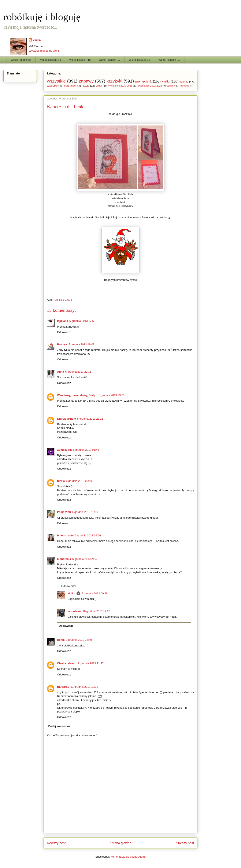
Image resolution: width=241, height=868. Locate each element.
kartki (166, 81)
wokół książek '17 (110, 60)
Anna (61, 372)
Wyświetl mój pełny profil (44, 51)
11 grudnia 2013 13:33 (84, 687)
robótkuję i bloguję (42, 17)
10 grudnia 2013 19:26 (96, 611)
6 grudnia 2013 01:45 (86, 450)
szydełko (52, 86)
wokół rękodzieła (21, 60)
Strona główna (121, 843)
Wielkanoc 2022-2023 (150, 86)
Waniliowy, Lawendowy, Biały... (77, 395)
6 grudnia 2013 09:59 (79, 481)
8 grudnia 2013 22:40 (79, 640)
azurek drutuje (66, 419)
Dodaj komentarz (60, 726)
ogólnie (184, 82)
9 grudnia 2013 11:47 (91, 663)
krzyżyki (114, 81)
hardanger (70, 86)
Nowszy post (56, 843)
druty (99, 86)
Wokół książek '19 (169, 60)
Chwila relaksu (67, 663)
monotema (64, 559)
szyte (86, 86)
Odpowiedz (64, 332)
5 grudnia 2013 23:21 (90, 419)
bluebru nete (65, 535)
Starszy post (185, 843)
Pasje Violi (64, 512)
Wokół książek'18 (140, 60)
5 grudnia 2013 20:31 (78, 372)
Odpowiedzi (68, 586)
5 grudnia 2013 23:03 (112, 395)
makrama (184, 86)
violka (37, 40)
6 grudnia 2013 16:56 (88, 535)
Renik (61, 640)
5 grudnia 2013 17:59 (82, 321)
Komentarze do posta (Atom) (128, 857)
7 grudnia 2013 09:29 (95, 593)
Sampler (171, 86)
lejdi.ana (63, 321)
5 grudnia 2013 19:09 (81, 344)
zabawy (86, 81)
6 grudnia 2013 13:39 (85, 512)
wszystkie (56, 81)
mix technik (144, 81)
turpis (61, 481)
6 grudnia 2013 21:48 (85, 559)
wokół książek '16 (80, 60)
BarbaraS (63, 687)
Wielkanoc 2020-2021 (120, 86)
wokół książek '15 (50, 60)
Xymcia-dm (64, 450)
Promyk (62, 344)
